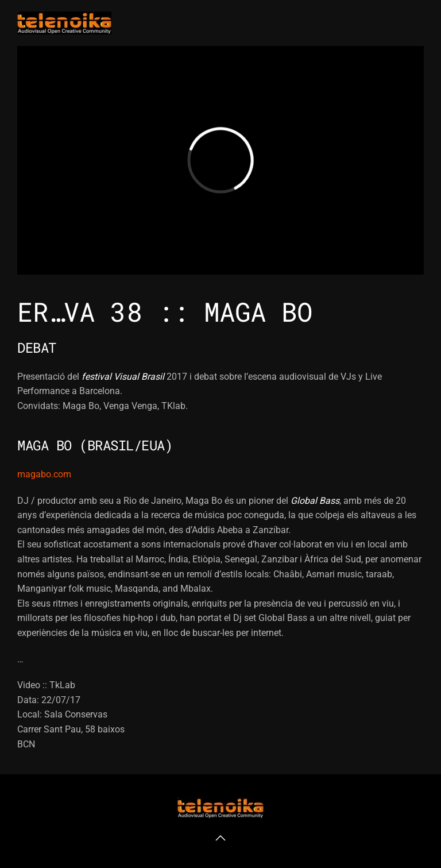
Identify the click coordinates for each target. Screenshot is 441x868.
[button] (220, 838)
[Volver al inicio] (64, 23)
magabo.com (44, 474)
